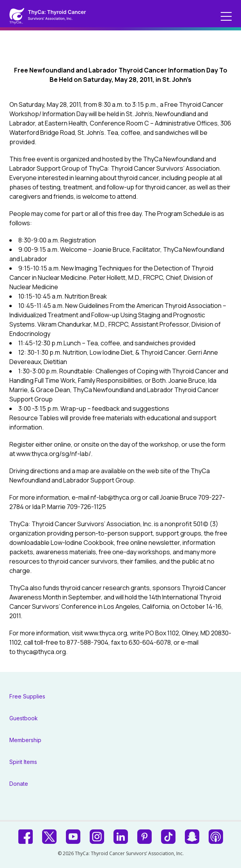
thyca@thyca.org (41, 652)
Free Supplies (27, 696)
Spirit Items (23, 762)
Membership (25, 740)
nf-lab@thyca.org (116, 497)
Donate (19, 784)
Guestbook (24, 718)
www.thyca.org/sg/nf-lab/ (54, 454)
